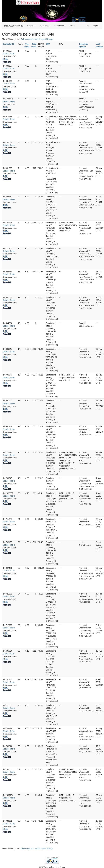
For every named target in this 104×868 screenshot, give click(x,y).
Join (87, 26)
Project (31, 26)
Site (72, 26)
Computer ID (8, 44)
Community (60, 26)
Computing (45, 26)
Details (6, 54)
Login (95, 26)
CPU (48, 44)
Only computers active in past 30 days (37, 39)
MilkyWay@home (14, 26)
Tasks (12, 54)
